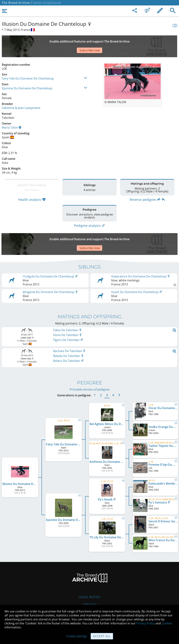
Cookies (167, 623)
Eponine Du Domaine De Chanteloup (27, 76)
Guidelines (90, 598)
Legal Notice (90, 575)
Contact (90, 583)
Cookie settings (77, 636)
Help (90, 590)
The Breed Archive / (17, 3)
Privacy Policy (146, 623)
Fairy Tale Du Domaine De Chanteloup (28, 66)
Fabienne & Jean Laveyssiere (21, 95)
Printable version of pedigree (90, 368)
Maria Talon (12, 115)
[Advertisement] (89, 40)
